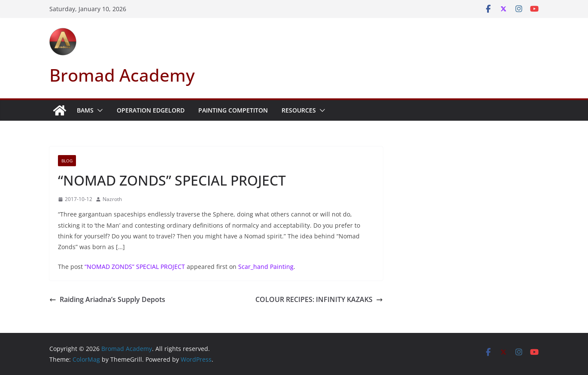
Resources (299, 110)
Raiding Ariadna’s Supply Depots (107, 299)
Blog (67, 161)
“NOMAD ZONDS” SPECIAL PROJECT (135, 267)
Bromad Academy (122, 75)
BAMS (85, 110)
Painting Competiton (233, 110)
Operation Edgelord (151, 110)
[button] (98, 110)
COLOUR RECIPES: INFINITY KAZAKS (319, 299)
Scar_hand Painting (266, 267)
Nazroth (112, 199)
